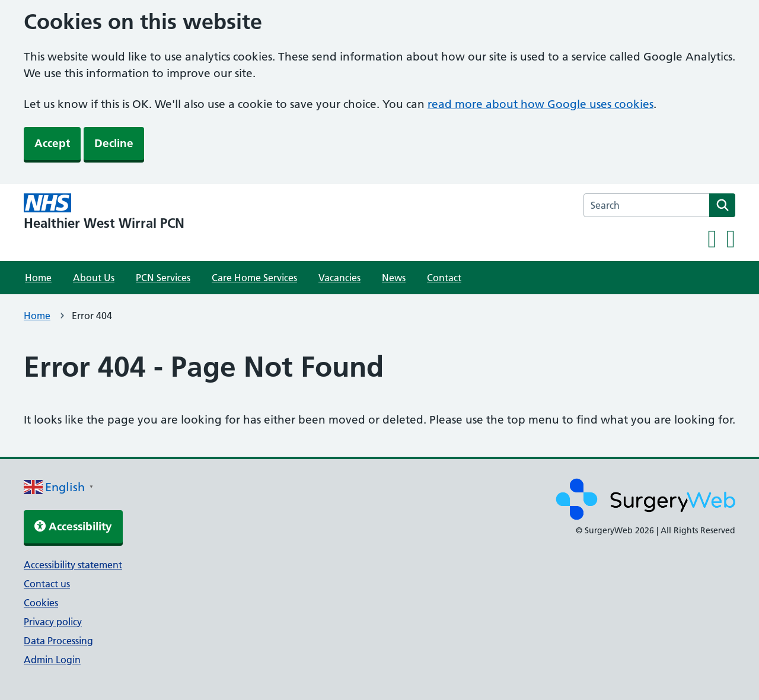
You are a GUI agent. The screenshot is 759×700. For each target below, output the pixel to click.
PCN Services (163, 278)
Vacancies (339, 278)
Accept (52, 143)
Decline (114, 143)
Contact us (47, 584)
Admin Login (52, 660)
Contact (444, 278)
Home (38, 278)
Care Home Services (254, 278)
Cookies (41, 603)
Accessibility (73, 526)
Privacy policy (53, 622)
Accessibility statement (73, 565)
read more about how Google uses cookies (540, 104)
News (394, 278)
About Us (94, 278)
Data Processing (58, 641)
